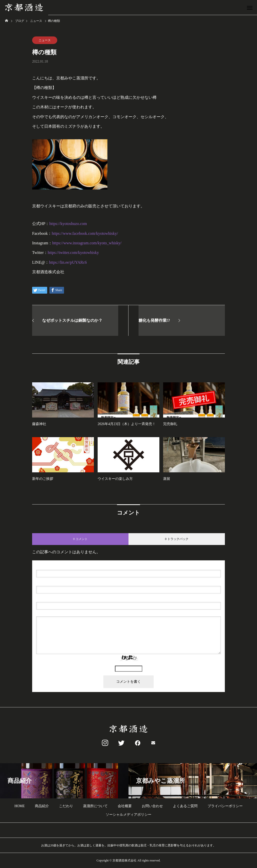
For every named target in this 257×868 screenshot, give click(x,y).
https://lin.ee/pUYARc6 (68, 262)
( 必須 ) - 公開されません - (60, 582)
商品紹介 (42, 806)
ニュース (45, 40)
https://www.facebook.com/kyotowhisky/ (85, 233)
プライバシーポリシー (225, 806)
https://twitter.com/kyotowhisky (73, 253)
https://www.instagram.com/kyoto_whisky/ (87, 243)
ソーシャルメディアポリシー (128, 815)
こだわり (66, 806)
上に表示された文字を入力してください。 (128, 664)
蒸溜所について (95, 806)
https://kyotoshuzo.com (68, 224)
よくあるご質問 (185, 806)
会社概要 (125, 806)
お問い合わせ (152, 806)
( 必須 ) (58, 566)
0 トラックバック (177, 539)
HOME (19, 806)
